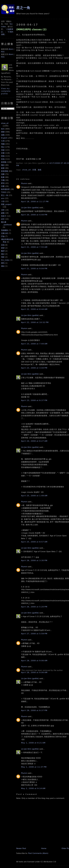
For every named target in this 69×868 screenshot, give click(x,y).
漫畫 (3, 174)
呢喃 (3, 156)
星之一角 (5, 195)
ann (3, 198)
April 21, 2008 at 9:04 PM (34, 269)
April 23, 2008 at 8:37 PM (34, 400)
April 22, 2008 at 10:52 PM (35, 322)
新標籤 (4, 162)
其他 (3, 159)
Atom (11, 49)
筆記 (3, 147)
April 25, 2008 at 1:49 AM (34, 496)
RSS (3, 52)
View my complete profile (6, 91)
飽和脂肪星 (5, 189)
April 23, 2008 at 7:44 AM (34, 344)
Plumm (24, 183)
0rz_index (5, 260)
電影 (3, 257)
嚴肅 (3, 168)
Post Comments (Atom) (38, 853)
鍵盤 (3, 213)
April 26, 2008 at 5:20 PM (34, 607)
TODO (4, 192)
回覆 (3, 186)
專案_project (6, 204)
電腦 (3, 144)
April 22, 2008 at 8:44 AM (34, 309)
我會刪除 (5, 230)
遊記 (3, 254)
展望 (3, 248)
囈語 (3, 165)
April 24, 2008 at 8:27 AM (34, 441)
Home (44, 848)
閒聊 (3, 132)
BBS (3, 263)
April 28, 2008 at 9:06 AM (34, 661)
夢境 (3, 183)
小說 (3, 201)
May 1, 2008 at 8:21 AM (33, 743)
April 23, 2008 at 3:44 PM (34, 368)
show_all (5, 123)
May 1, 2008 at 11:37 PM (34, 767)
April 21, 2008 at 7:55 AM (34, 247)
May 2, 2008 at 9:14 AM (33, 788)
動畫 (3, 177)
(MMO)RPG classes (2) (31, 29)
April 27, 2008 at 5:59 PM (34, 634)
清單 (3, 210)
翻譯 (3, 251)
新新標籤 (5, 171)
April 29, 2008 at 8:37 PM (34, 710)
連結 (3, 266)
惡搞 (3, 245)
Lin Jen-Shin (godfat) (30, 208)
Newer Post (21, 848)
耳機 (3, 180)
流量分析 (5, 233)
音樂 (3, 153)
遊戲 (3, 135)
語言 (3, 219)
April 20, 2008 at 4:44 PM (34, 215)
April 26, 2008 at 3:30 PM (34, 560)
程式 (3, 129)
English (4, 138)
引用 (3, 141)
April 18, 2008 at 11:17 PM (35, 202)
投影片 (4, 216)
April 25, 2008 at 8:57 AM (34, 542)
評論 (3, 236)
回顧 (3, 150)
